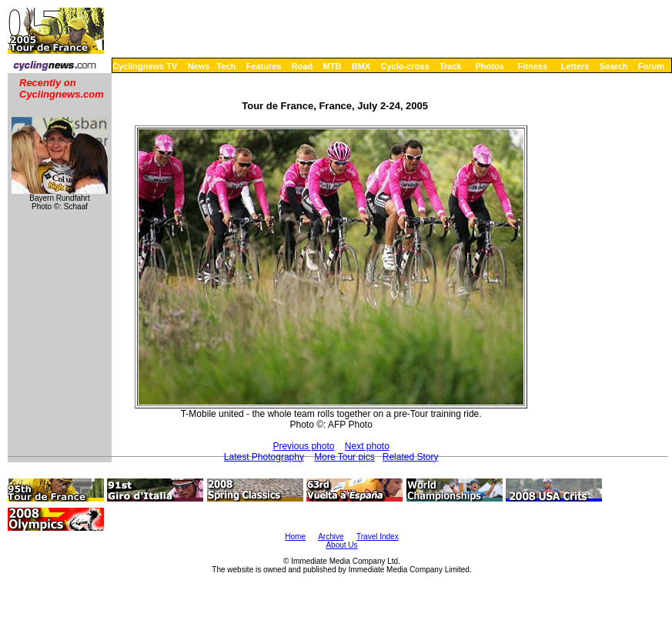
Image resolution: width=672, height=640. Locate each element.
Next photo (367, 446)
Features (264, 66)
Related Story (411, 457)
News (199, 66)
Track (451, 66)
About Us (341, 545)
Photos (489, 66)
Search (614, 66)
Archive (331, 537)
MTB (333, 66)
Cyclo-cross (405, 66)
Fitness (532, 66)
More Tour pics (344, 457)
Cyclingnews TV (145, 66)
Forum (651, 66)
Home (295, 537)
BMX (361, 66)
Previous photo (303, 446)
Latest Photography (264, 457)
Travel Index (378, 537)
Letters (575, 66)
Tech (226, 66)
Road (303, 66)
